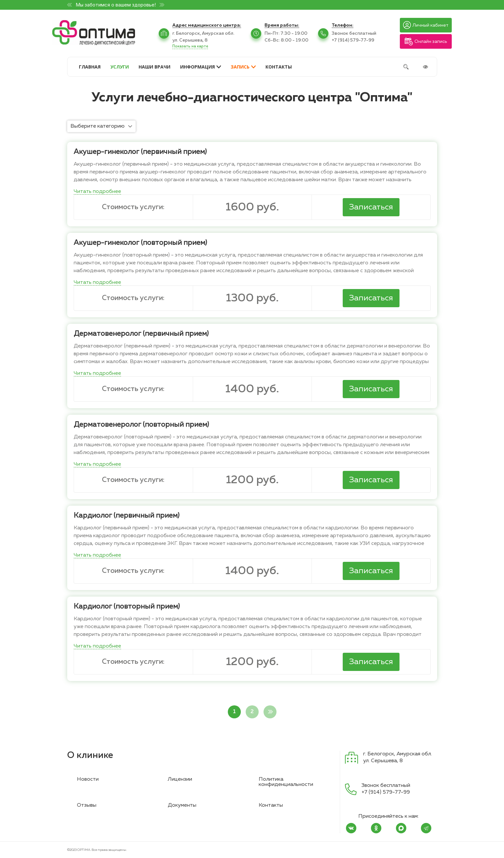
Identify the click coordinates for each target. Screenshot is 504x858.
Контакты (271, 805)
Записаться (371, 207)
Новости (88, 779)
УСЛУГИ (120, 67)
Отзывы (87, 805)
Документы (182, 805)
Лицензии (180, 779)
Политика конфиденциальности (286, 782)
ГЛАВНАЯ (90, 67)
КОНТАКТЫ (279, 67)
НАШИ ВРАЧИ (154, 67)
